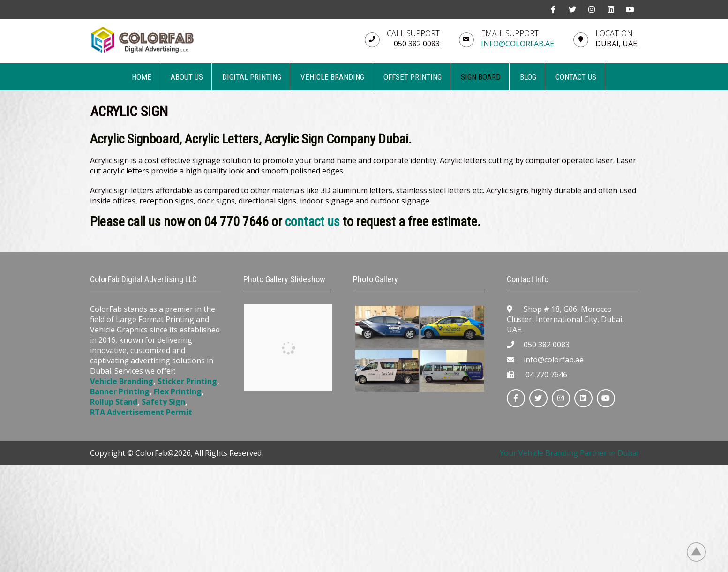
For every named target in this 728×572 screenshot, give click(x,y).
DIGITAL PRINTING (252, 77)
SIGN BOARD (481, 77)
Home (142, 77)
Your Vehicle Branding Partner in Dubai (569, 453)
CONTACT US (576, 77)
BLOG (528, 77)
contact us (312, 222)
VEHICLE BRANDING (332, 77)
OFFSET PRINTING (413, 77)
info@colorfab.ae (518, 44)
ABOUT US (187, 77)
